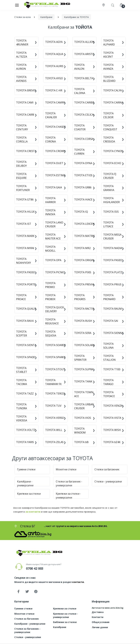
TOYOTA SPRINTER (80, 358)
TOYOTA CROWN (55, 151)
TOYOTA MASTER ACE (53, 237)
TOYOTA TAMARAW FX (53, 382)
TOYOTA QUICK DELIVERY (55, 309)
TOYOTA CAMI (25, 103)
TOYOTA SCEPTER (22, 334)
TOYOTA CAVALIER (51, 115)
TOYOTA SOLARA (84, 345)
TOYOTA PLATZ (113, 272)
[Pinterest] (36, 592)
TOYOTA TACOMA (22, 382)
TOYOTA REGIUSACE (52, 321)
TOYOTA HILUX (25, 212)
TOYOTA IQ (81, 212)
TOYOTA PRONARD (109, 297)
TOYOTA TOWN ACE (84, 394)
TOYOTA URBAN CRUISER (84, 406)
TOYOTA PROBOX (50, 297)
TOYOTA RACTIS (84, 309)
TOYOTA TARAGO (108, 382)
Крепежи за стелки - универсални (65, 615)
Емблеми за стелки (65, 622)
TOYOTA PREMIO (50, 285)
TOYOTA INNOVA (50, 212)
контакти (78, 582)
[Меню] (17, 5)
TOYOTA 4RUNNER (22, 43)
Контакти (98, 617)
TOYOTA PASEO (113, 260)
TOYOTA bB (81, 442)
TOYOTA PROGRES (80, 297)
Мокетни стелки (66, 469)
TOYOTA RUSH (83, 321)
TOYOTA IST (24, 224)
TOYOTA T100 (112, 369)
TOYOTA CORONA (50, 140)
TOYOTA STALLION (109, 358)
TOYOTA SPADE (26, 357)
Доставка (98, 612)
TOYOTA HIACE (83, 200)
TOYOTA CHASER (55, 127)
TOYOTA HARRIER (50, 200)
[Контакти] (104, 5)
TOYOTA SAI (111, 321)
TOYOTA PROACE (21, 297)
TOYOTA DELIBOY (21, 164)
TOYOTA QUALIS (26, 309)
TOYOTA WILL (54, 430)
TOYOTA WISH (112, 430)
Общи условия (101, 622)
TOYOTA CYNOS (113, 151)
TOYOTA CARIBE (84, 103)
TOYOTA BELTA (84, 78)
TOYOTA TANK (83, 381)
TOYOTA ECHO (112, 163)
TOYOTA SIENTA (26, 345)
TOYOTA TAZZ (25, 394)
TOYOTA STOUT (55, 369)
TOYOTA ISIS (111, 212)
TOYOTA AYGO (54, 78)
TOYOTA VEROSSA (22, 418)
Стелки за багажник (107, 469)
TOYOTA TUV (53, 406)
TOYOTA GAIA (53, 187)
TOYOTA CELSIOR (108, 115)
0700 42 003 (35, 568)
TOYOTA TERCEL (55, 394)
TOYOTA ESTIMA (55, 175)
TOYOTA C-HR (54, 90)
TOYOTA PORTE (26, 284)
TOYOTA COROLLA (22, 140)
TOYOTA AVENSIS (21, 79)
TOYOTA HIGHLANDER (111, 200)
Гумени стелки (26, 469)
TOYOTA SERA (83, 333)
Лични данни (100, 627)
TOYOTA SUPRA (84, 369)
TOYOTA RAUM (112, 309)
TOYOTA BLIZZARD (109, 79)
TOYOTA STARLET (22, 370)
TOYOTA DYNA (83, 163)
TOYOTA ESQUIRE (21, 176)
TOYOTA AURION (21, 67)
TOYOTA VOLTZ (26, 430)
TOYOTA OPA (53, 260)
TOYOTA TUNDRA (22, 406)
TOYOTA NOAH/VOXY (24, 261)
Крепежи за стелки (29, 494)
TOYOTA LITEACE (108, 224)
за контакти (33, 512)
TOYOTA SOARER (55, 345)
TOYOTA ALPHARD (109, 43)
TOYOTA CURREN (79, 152)
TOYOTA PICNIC (55, 272)
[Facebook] (18, 592)
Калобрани (60, 627)
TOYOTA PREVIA (84, 284)
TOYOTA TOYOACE (109, 394)
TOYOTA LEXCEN (84, 224)
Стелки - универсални (108, 482)
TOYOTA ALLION (84, 42)
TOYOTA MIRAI (25, 248)
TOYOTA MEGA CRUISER (112, 237)
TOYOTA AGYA (54, 42)
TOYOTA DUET (54, 163)
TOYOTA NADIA (113, 248)
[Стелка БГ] (46, 5)
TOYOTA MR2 (82, 248)
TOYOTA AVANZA (108, 67)
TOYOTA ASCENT (108, 55)
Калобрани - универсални (30, 624)
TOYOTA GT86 (25, 200)
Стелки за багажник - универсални (27, 630)
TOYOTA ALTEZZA (22, 55)
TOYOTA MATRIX (84, 236)
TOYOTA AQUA (54, 54)
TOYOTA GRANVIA (109, 188)
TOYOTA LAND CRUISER (54, 224)
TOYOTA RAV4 (25, 321)
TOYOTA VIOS (82, 418)
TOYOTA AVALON (79, 67)
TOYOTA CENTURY (22, 127)
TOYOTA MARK (25, 236)
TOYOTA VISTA (112, 418)
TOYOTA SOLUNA (108, 346)
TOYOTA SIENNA (113, 333)
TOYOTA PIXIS (83, 272)
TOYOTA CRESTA (26, 151)
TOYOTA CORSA (84, 139)
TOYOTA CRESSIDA (109, 140)
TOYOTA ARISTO (84, 54)
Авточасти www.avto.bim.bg (107, 608)
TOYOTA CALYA (112, 90)
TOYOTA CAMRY (55, 103)
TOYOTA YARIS (25, 442)
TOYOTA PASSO (26, 272)
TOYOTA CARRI (25, 115)
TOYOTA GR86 (83, 187)
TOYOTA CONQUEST (110, 127)
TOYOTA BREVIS (26, 90)
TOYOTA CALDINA (80, 91)
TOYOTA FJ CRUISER (110, 176)
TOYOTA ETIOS (83, 175)
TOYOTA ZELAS (54, 442)
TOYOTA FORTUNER (23, 188)
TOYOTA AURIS (54, 66)
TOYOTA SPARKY (55, 357)
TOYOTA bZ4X (112, 442)
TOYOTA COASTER (80, 127)
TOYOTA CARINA (113, 103)
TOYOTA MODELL (50, 249)
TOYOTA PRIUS (112, 284)
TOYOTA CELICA (84, 115)
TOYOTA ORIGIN (84, 260)
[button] (113, 5)
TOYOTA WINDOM (80, 431)
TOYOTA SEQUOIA (51, 334)
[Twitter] (27, 592)
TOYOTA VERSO (55, 418)
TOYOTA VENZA (113, 406)
